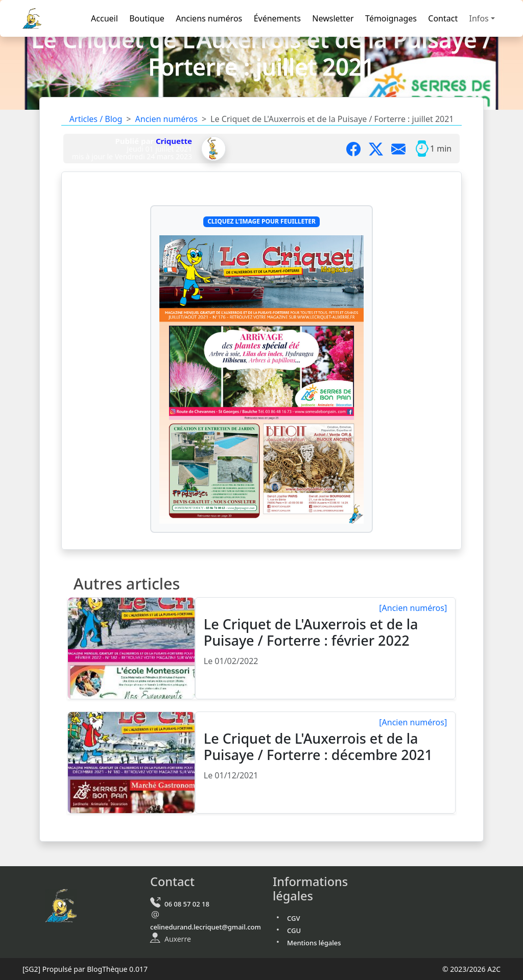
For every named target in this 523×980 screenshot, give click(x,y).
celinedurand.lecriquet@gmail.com (206, 927)
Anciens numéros (209, 18)
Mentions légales (314, 943)
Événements (277, 18)
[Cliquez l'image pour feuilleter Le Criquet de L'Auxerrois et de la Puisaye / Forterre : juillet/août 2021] (261, 380)
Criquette (174, 141)
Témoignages (391, 18)
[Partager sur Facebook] (358, 149)
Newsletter (333, 18)
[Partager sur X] (380, 149)
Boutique (147, 18)
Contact (443, 18)
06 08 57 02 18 (187, 904)
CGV (293, 918)
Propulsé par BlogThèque (85, 969)
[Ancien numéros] (413, 608)
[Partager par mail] (402, 149)
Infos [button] (479, 18)
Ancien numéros (167, 119)
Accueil (104, 18)
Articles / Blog (96, 119)
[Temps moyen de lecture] (422, 149)
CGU (294, 930)
